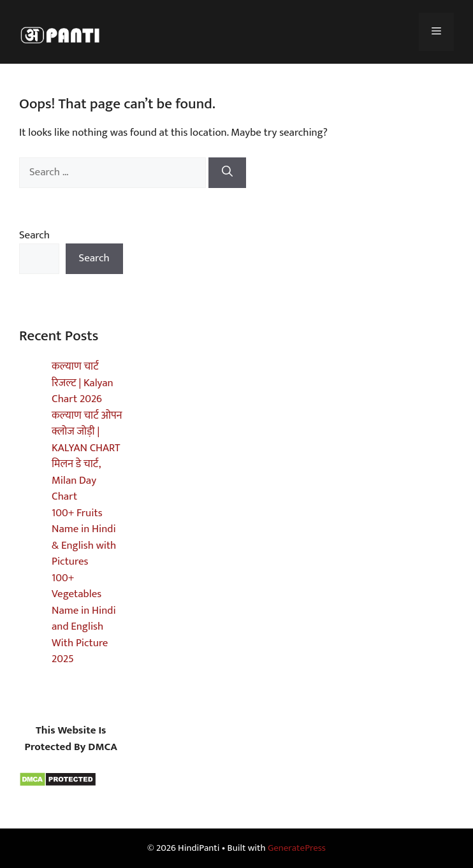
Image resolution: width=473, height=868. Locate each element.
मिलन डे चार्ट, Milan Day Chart (76, 480)
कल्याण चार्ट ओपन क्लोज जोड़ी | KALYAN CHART (87, 432)
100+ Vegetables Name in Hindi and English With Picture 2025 (84, 619)
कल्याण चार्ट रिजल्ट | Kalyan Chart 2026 (83, 383)
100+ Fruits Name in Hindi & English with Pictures (84, 538)
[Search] (227, 173)
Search (34, 235)
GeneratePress (297, 848)
